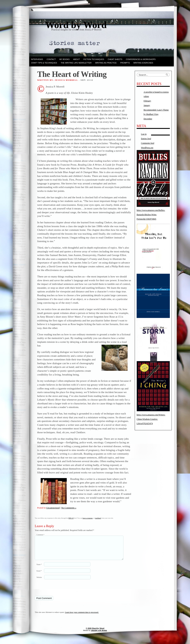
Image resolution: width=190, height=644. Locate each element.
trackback (98, 518)
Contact (51, 59)
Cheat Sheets (115, 59)
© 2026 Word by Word (95, 632)
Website (39, 581)
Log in (144, 134)
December (148, 119)
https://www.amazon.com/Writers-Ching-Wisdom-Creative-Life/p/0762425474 (151, 419)
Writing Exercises (143, 63)
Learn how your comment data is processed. (82, 616)
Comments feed (148, 143)
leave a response (88, 518)
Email (39, 575)
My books (64, 59)
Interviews (37, 59)
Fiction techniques (94, 59)
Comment (40, 535)
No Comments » (69, 508)
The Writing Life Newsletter (76, 63)
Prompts (125, 63)
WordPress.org (147, 148)
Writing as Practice (106, 63)
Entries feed (146, 139)
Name (39, 569)
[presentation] (59, 592)
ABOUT (76, 59)
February (147, 101)
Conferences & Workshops (141, 59)
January (147, 105)
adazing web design (99, 634)
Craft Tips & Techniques (44, 63)
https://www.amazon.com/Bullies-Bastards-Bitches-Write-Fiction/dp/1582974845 (151, 215)
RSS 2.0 (71, 518)
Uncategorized (53, 508)
